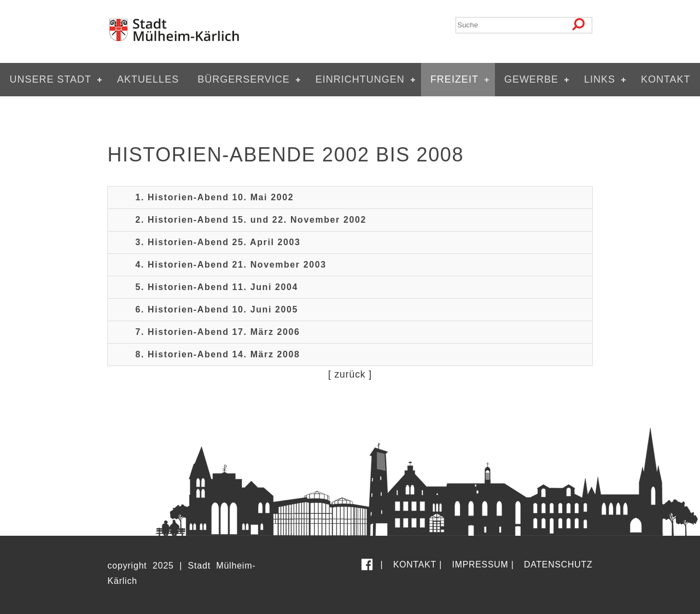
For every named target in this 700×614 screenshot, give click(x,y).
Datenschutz (558, 564)
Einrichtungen (360, 79)
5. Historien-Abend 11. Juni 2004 (217, 287)
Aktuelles (148, 79)
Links (600, 79)
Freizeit (454, 79)
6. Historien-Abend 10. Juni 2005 (217, 309)
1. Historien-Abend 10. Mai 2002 (214, 197)
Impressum (480, 564)
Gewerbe (531, 79)
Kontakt (666, 79)
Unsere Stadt (50, 79)
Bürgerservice (244, 79)
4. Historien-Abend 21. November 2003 (231, 265)
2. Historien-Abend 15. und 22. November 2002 (251, 220)
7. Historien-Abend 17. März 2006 (217, 332)
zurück (350, 374)
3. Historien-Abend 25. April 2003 (218, 242)
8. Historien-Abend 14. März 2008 (217, 354)
